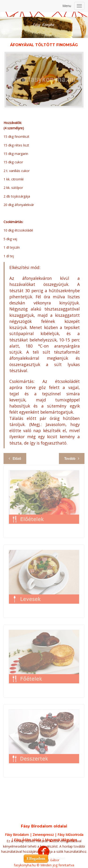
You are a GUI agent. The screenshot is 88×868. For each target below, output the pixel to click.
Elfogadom (36, 859)
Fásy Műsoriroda (70, 835)
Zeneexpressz (43, 835)
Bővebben (58, 858)
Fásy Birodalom (17, 835)
